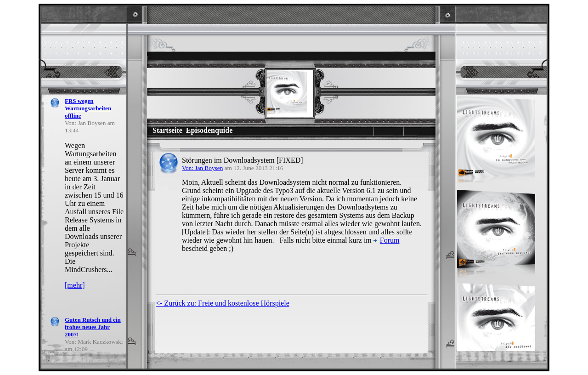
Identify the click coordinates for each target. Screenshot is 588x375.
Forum (387, 240)
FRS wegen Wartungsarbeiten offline (88, 108)
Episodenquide (209, 130)
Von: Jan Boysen (202, 168)
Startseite (167, 130)
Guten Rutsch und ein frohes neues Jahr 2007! (93, 327)
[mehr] (75, 285)
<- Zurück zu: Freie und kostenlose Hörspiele (223, 303)
